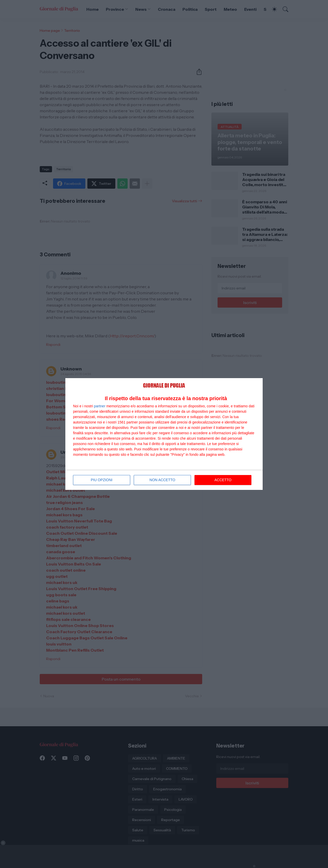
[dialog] (164, 434)
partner (100, 406)
